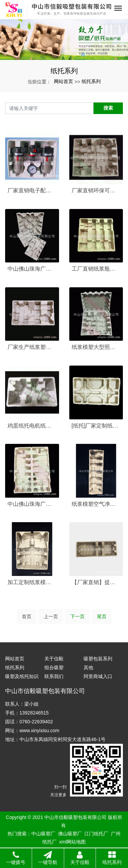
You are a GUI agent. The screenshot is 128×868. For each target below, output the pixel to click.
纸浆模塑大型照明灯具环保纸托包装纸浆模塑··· (96, 347)
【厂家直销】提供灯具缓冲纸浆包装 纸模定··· (96, 582)
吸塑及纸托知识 (22, 676)
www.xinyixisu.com (39, 730)
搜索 (108, 108)
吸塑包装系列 (98, 659)
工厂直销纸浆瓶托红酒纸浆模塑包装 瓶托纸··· (96, 269)
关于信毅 (54, 659)
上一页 (51, 616)
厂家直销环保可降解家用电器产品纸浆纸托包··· (96, 190)
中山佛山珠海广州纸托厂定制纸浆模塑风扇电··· (32, 504)
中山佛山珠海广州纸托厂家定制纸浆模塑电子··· (32, 269)
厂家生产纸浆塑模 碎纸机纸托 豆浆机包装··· (32, 347)
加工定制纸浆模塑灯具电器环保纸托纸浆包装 (32, 582)
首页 (27, 616)
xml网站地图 (73, 842)
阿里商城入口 (98, 676)
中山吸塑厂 (43, 834)
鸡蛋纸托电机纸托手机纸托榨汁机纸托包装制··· (32, 426)
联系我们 (54, 676)
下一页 (77, 616)
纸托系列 (91, 81)
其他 (88, 668)
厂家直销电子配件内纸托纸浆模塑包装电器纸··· (32, 190)
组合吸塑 (54, 668)
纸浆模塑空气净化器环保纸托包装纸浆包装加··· (96, 504)
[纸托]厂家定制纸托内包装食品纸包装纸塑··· (96, 426)
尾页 (102, 616)
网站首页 (63, 81)
